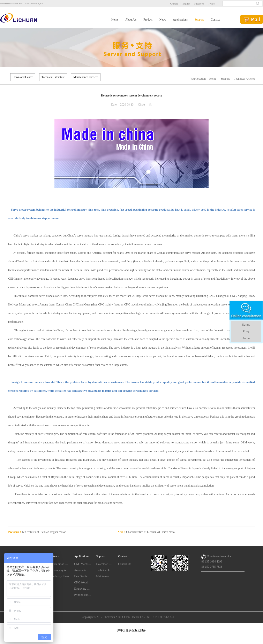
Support (225, 79)
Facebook (199, 4)
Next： (146, 532)
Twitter (212, 4)
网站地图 (131, 625)
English (186, 4)
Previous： (37, 532)
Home (115, 20)
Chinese (174, 4)
